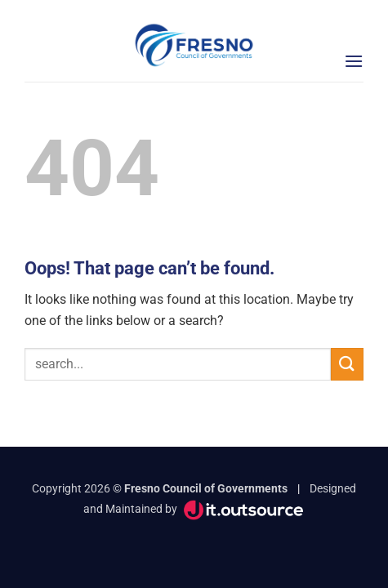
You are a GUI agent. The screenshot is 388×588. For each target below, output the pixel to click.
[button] (354, 61)
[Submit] (347, 364)
